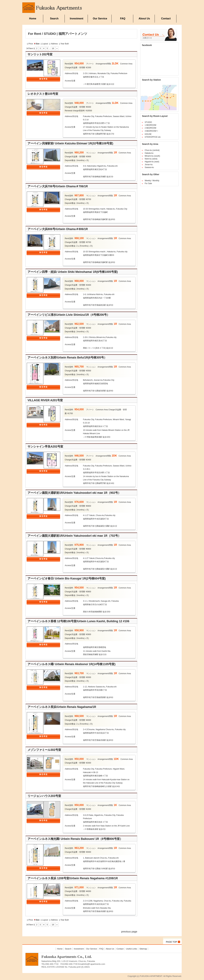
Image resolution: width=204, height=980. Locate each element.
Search (54, 19)
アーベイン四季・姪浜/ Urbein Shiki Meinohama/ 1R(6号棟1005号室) (73, 272)
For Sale (148, 183)
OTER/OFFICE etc (153, 137)
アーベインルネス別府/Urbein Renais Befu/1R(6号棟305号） (67, 358)
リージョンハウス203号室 (44, 796)
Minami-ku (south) (152, 156)
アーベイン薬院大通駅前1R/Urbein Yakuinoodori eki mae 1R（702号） (74, 536)
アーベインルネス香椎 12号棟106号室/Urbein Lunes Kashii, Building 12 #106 (78, 621)
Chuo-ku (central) (152, 150)
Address (53, 44)
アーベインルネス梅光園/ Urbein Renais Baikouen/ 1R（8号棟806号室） (75, 839)
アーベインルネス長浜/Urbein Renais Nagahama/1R (62, 707)
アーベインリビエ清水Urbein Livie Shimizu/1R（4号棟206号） (69, 315)
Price (30, 44)
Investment (76, 19)
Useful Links (131, 949)
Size (36, 44)
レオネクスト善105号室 (43, 94)
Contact (166, 19)
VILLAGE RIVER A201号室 (45, 400)
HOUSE (148, 134)
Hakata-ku (149, 153)
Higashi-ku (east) (152, 162)
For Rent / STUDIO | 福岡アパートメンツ (58, 34)
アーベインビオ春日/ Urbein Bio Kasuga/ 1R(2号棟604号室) (67, 578)
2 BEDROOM (150, 128)
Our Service (100, 19)
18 (53, 48)
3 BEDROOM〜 (151, 131)
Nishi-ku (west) (151, 159)
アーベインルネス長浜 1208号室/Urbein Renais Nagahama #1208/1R (73, 878)
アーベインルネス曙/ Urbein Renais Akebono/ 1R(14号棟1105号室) (71, 664)
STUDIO (148, 122)
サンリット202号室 (40, 54)
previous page (129, 932)
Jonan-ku (149, 165)
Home (33, 19)
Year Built (64, 44)
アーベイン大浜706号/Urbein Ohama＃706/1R (58, 186)
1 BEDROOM (150, 125)
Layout (44, 44)
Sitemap (143, 949)
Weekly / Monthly (152, 181)
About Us (144, 19)
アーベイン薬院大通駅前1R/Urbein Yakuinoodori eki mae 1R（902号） (74, 493)
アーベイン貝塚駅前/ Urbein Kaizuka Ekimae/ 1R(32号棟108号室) (70, 143)
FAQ (123, 19)
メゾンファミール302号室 (44, 750)
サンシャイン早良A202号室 (45, 447)
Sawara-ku (149, 167)
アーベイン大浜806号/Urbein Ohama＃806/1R (59, 229)
